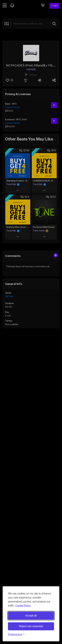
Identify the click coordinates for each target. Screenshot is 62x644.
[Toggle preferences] (16, 634)
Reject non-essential (31, 626)
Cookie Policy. (23, 606)
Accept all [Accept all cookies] (31, 616)
